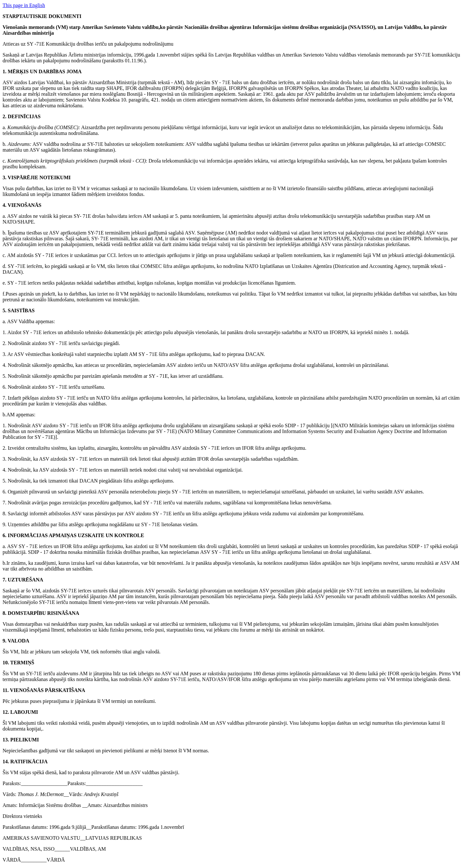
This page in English (24, 5)
